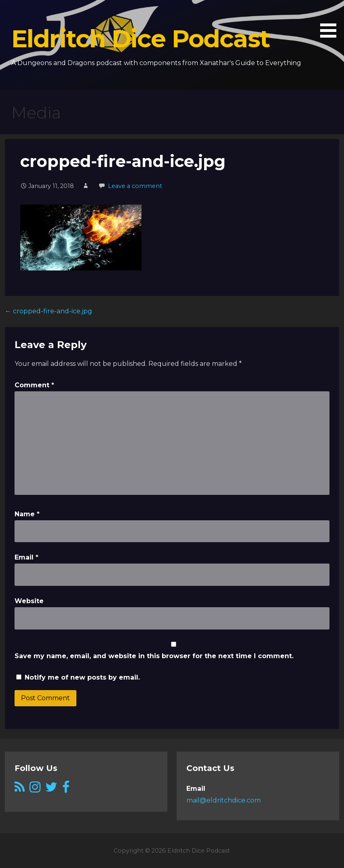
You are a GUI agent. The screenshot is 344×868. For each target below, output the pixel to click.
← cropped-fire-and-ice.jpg (49, 311)
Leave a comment (135, 186)
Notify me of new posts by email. (82, 677)
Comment (34, 385)
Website (29, 601)
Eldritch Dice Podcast (140, 39)
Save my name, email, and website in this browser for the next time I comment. (154, 656)
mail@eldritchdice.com (224, 800)
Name (27, 514)
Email (26, 557)
